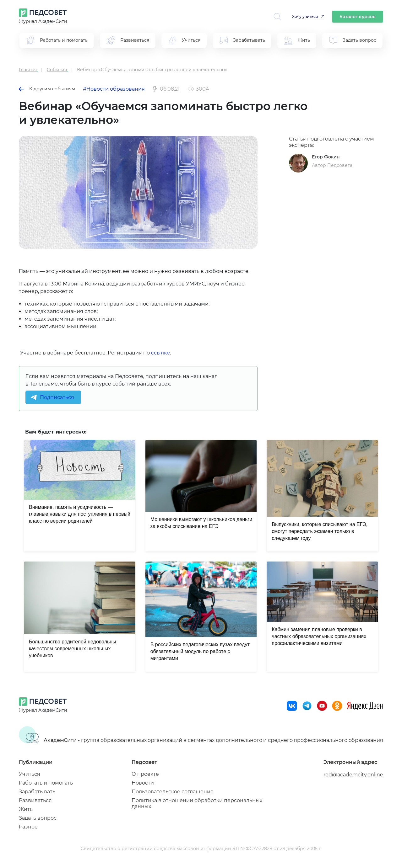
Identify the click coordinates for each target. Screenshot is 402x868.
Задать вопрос (38, 818)
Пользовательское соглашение (173, 792)
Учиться (30, 774)
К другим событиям (47, 89)
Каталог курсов (358, 17)
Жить (26, 809)
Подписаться (57, 397)
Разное (28, 827)
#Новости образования (114, 89)
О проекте (145, 774)
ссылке (160, 353)
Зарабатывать (37, 792)
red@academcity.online (353, 775)
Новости (143, 783)
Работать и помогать (46, 783)
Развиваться (35, 800)
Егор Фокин (326, 157)
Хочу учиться (305, 16)
